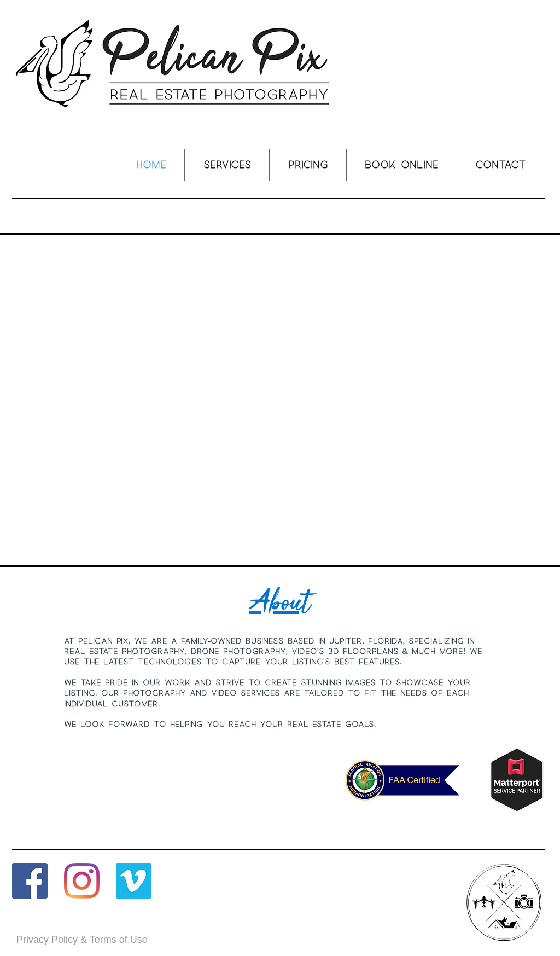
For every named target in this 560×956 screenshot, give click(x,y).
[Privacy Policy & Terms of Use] (82, 940)
